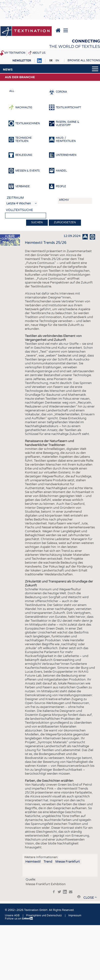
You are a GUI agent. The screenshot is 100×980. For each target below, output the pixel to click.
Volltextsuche (19, 210)
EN (57, 61)
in (65, 892)
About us (39, 53)
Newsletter (22, 61)
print (79, 897)
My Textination (15, 53)
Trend (48, 862)
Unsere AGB (12, 916)
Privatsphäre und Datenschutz (44, 916)
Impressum (75, 916)
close (89, 898)
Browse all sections (84, 60)
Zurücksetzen (65, 222)
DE (51, 61)
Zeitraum (15, 198)
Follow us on (19, 919)
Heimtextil (33, 862)
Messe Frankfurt (68, 862)
